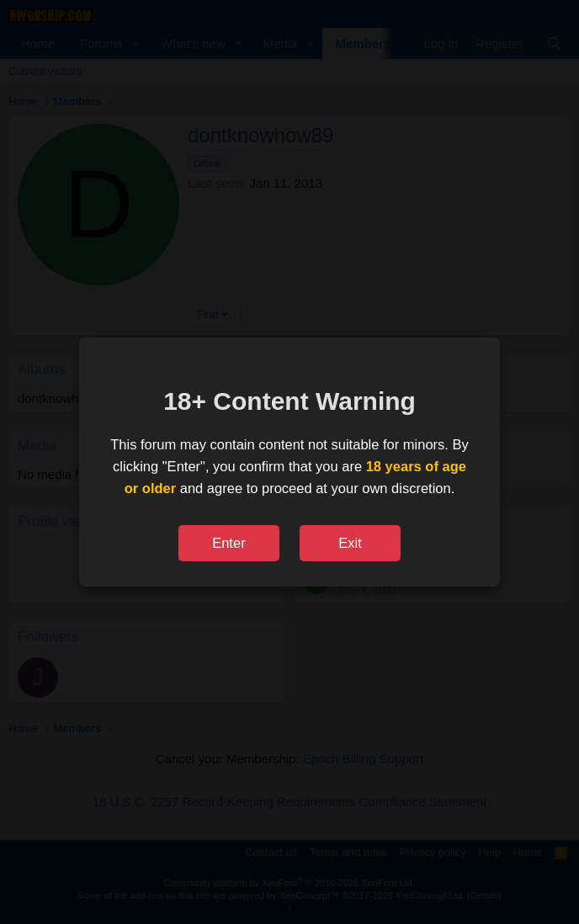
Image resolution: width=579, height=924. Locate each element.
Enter (228, 543)
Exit (350, 543)
